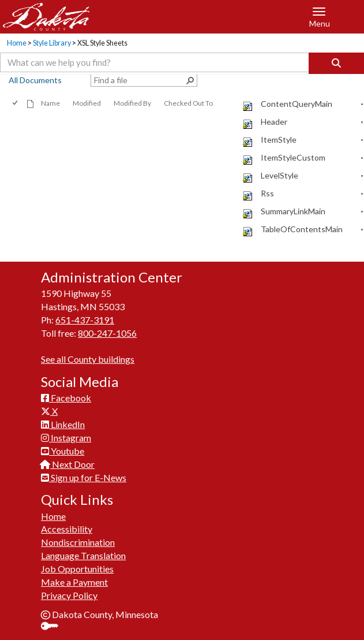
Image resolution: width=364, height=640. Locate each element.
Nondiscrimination (78, 542)
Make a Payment (74, 582)
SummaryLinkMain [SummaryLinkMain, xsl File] (293, 211)
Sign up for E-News (84, 477)
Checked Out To (188, 103)
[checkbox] (16, 103)
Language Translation (83, 555)
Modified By (132, 103)
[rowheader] (231, 104)
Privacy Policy (69, 595)
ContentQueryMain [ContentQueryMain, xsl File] (297, 104)
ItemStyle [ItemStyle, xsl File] (279, 139)
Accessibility (67, 529)
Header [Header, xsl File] (274, 122)
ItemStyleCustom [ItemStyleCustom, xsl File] (293, 157)
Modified (87, 103)
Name (50, 103)
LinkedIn (63, 424)
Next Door (68, 464)
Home (17, 43)
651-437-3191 (85, 320)
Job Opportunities (77, 569)
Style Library (52, 43)
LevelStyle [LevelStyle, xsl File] (279, 175)
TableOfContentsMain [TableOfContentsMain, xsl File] (302, 229)
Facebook (66, 398)
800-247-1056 (107, 333)
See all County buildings (88, 359)
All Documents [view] (35, 80)
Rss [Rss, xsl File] (267, 193)
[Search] (336, 63)
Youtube (63, 451)
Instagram (66, 438)
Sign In (54, 627)
